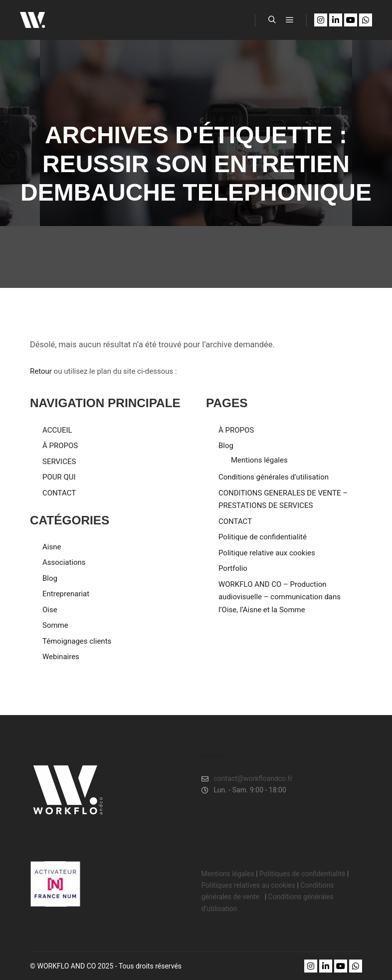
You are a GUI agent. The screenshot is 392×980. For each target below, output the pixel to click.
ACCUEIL (57, 430)
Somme (55, 625)
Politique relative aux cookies (267, 553)
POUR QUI (59, 477)
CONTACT (59, 493)
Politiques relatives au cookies (248, 885)
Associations (64, 562)
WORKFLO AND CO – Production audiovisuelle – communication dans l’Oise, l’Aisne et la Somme (280, 597)
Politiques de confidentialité (302, 874)
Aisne (52, 547)
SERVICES (59, 462)
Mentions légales (259, 460)
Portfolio (233, 568)
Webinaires (61, 657)
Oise (50, 610)
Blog (50, 578)
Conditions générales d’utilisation (274, 477)
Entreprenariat (66, 594)
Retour (41, 371)
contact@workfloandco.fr (247, 779)
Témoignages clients (77, 641)
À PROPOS (60, 446)
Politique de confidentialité (263, 537)
